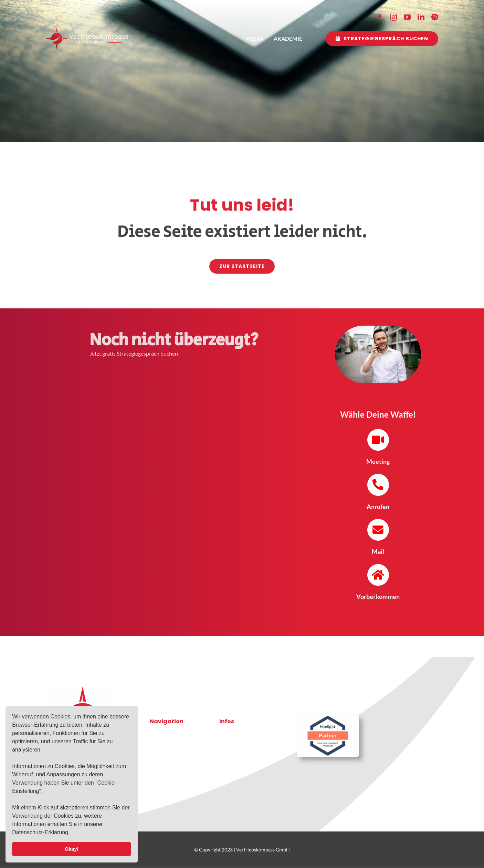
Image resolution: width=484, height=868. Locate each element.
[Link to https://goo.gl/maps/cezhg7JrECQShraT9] (378, 575)
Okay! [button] (72, 849)
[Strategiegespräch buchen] (382, 39)
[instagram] (393, 17)
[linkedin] (421, 17)
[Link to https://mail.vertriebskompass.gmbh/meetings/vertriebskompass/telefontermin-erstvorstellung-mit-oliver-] (378, 440)
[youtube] (407, 17)
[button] (72, 833)
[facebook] (380, 17)
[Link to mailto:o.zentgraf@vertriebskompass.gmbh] (378, 530)
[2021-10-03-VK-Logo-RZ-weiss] (87, 30)
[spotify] (435, 17)
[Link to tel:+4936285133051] (378, 485)
